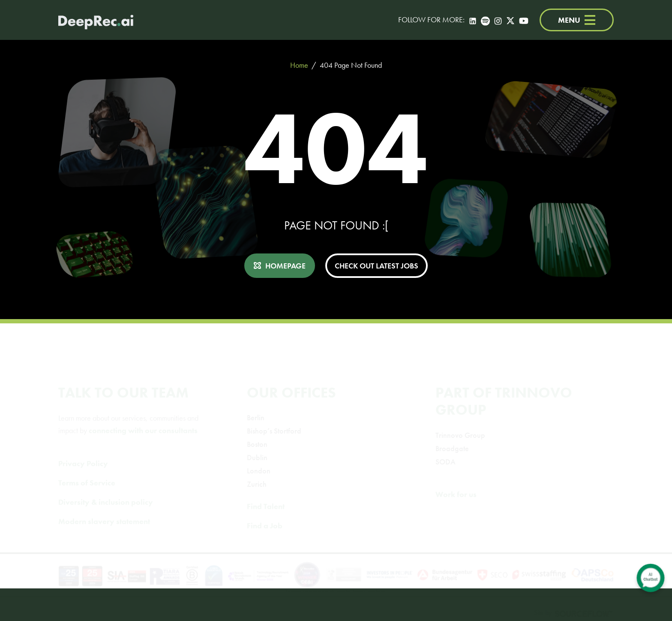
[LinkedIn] (473, 20)
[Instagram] (498, 20)
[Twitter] (510, 20)
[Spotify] (485, 20)
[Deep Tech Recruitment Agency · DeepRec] (96, 20)
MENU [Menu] (577, 20)
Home (299, 65)
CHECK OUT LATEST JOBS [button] (376, 266)
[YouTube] (524, 20)
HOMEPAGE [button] (285, 266)
